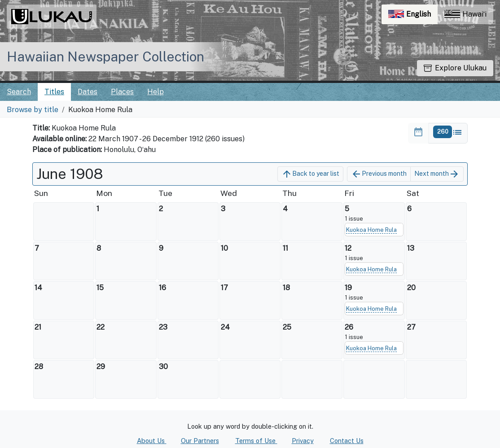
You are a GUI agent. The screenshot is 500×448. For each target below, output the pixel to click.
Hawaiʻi (465, 14)
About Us (152, 441)
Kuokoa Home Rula (371, 230)
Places (122, 92)
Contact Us (347, 441)
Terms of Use (256, 441)
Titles (54, 92)
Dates (88, 92)
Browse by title (33, 110)
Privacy (303, 441)
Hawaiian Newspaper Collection (105, 57)
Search (19, 92)
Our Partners (200, 441)
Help (156, 92)
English (413, 16)
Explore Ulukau (455, 68)
